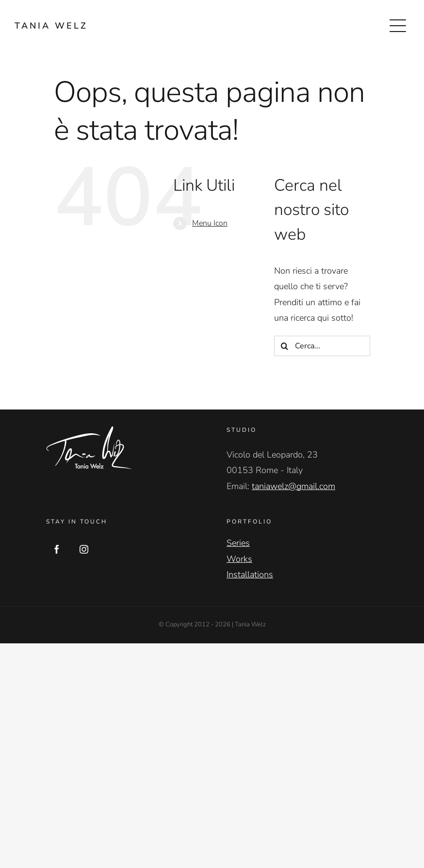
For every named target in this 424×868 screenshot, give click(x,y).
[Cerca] (284, 346)
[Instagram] (84, 549)
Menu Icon (210, 223)
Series (238, 543)
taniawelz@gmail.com (294, 486)
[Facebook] (57, 549)
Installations (250, 574)
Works (239, 559)
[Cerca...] (322, 346)
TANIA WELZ (51, 26)
